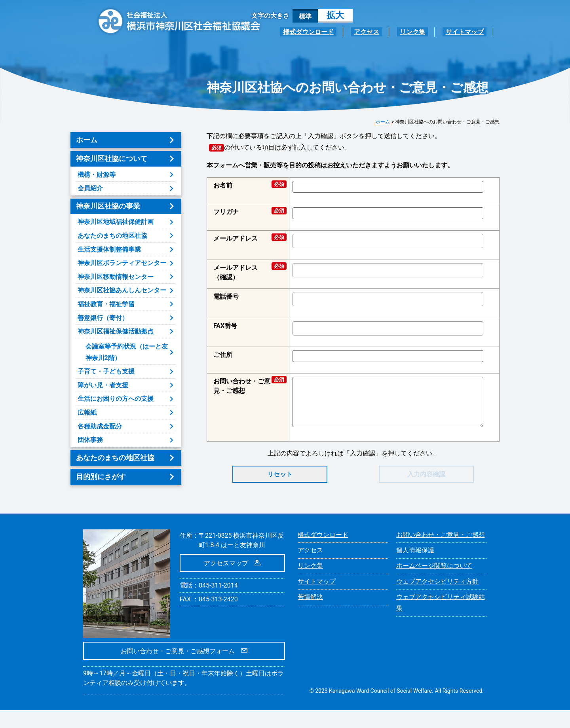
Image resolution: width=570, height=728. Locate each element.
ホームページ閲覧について (434, 583)
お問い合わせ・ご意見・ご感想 (248, 386)
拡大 (335, 15)
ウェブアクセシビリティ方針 (437, 599)
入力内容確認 (426, 474)
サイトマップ (467, 32)
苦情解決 (310, 615)
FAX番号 (225, 326)
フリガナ (248, 211)
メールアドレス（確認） (248, 272)
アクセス (381, 32)
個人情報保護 (415, 568)
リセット (280, 474)
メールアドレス (248, 238)
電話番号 (226, 297)
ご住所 (223, 355)
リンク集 (421, 32)
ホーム (383, 122)
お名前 (248, 185)
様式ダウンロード (329, 32)
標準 (305, 16)
